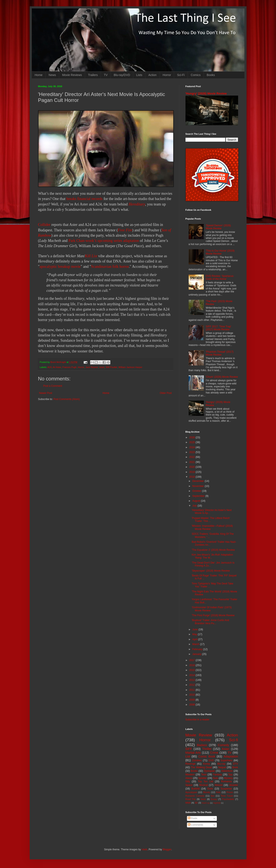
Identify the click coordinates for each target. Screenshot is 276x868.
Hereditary (137, 204)
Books (211, 75)
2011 (192, 690)
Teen (204, 775)
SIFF (189, 749)
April (195, 639)
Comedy (224, 745)
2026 (192, 437)
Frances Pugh (70, 367)
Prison (230, 792)
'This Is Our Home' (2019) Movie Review (220, 252)
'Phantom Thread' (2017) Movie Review (220, 353)
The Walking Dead (201, 767)
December (198, 481)
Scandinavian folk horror (110, 267)
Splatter (202, 778)
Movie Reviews (72, 75)
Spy (230, 775)
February (198, 649)
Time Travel (227, 796)
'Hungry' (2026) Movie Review (206, 93)
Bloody (207, 792)
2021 (192, 462)
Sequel (222, 767)
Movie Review (199, 735)
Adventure (227, 771)
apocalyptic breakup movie (60, 267)
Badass (202, 745)
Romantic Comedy (195, 796)
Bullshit (195, 789)
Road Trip (191, 799)
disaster (234, 785)
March (196, 644)
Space (189, 785)
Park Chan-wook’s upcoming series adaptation (104, 241)
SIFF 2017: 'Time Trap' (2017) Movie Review (218, 328)
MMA (188, 803)
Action (153, 75)
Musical (203, 785)
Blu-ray (221, 764)
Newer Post (46, 393)
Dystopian (209, 771)
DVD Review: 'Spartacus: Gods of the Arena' (220, 277)
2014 (192, 675)
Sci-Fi (181, 75)
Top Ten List (206, 781)
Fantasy (217, 775)
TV (106, 75)
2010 (192, 695)
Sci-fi (234, 740)
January (197, 654)
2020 (192, 467)
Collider (44, 225)
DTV (236, 764)
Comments (195, 825)
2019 (192, 472)
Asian (225, 749)
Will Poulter (111, 367)
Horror (167, 75)
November (198, 486)
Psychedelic (228, 799)
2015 (192, 670)
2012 (192, 685)
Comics (196, 75)
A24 (50, 367)
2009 (192, 700)
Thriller (207, 749)
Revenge (191, 764)
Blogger (167, 849)
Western (190, 775)
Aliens (189, 778)
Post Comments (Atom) (67, 399)
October (197, 491)
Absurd (219, 785)
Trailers (93, 75)
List (188, 756)
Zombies (197, 760)
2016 (192, 665)
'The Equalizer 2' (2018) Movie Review (213, 550)
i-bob (145, 849)
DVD (211, 760)
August (197, 501)
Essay (214, 799)
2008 (192, 705)
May (195, 634)
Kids (218, 792)
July (195, 506)
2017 (192, 660)
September (199, 496)
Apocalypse (191, 792)
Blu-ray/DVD (122, 75)
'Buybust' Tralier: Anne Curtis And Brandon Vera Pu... (210, 622)
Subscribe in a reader (197, 720)
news (102, 367)
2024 (192, 447)
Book (235, 767)
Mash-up (206, 803)
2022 (192, 457)
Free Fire (125, 230)
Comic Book (207, 756)
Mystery (228, 778)
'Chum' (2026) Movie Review (222, 377)
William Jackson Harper (130, 367)
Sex (213, 796)
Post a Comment (53, 386)
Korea (207, 764)
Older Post (166, 393)
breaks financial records (84, 199)
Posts (193, 818)
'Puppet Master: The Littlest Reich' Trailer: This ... (211, 520)
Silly (188, 781)
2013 (192, 680)
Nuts (215, 778)
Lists (139, 75)
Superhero (227, 760)
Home (39, 75)
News (52, 75)
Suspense (226, 789)
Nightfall (217, 803)
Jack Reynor (92, 367)
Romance (226, 781)
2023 (192, 452)
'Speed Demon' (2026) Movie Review (218, 227)
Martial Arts (193, 753)
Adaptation (231, 756)
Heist (203, 799)
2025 (192, 442)
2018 (192, 477)
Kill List (91, 256)
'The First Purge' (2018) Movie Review (213, 615)
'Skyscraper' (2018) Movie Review (211, 571)
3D (196, 803)
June (195, 629)
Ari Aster (57, 367)
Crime (214, 753)
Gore (210, 789)
